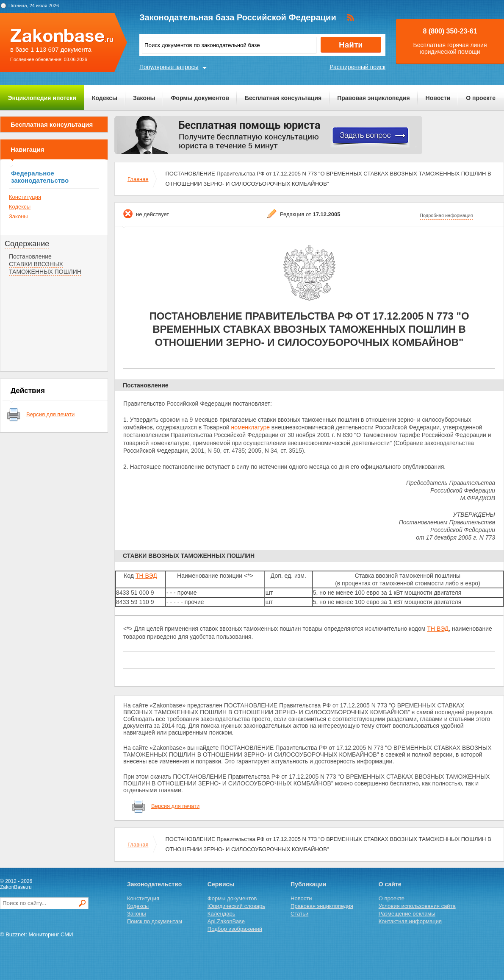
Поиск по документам (155, 921)
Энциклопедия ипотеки (42, 98)
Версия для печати (50, 414)
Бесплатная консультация (283, 98)
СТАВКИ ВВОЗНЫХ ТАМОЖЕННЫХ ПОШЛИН (45, 268)
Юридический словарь (236, 906)
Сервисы (221, 884)
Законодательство (154, 884)
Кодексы (105, 98)
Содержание (27, 244)
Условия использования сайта (417, 906)
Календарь (222, 914)
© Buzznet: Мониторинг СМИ (37, 934)
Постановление (30, 256)
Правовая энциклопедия (373, 98)
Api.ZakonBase (226, 921)
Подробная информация (446, 215)
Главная (138, 179)
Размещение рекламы (407, 914)
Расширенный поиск (357, 67)
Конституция (25, 197)
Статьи (299, 914)
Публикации (308, 884)
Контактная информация (410, 921)
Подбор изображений (235, 929)
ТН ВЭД (146, 576)
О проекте (481, 98)
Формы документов (200, 98)
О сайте (390, 884)
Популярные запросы (169, 67)
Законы (144, 98)
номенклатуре (250, 427)
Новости (438, 98)
